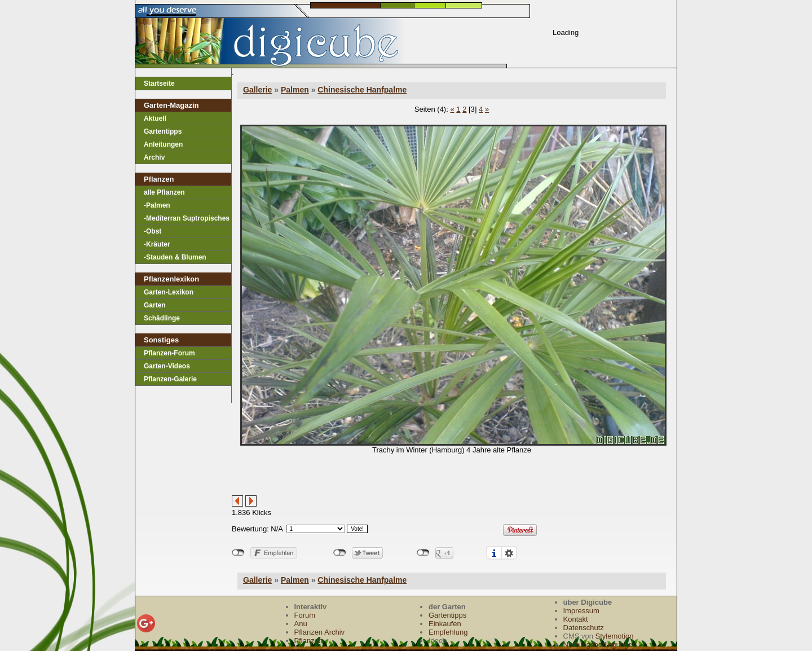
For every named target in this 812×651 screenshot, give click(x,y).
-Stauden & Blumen (175, 257)
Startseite (159, 83)
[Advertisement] (364, 478)
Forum (305, 615)
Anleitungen (163, 144)
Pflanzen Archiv (320, 632)
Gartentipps (163, 131)
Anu (301, 624)
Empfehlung (448, 632)
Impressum (581, 611)
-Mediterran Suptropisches (187, 218)
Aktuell (155, 118)
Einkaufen (445, 624)
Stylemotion (615, 636)
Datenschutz (584, 628)
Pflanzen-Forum (169, 353)
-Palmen (157, 205)
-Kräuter (157, 244)
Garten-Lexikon (169, 292)
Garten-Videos (167, 366)
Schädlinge (162, 318)
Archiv (154, 157)
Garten (155, 305)
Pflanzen (309, 641)
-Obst (153, 231)
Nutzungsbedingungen (600, 645)
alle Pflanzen (164, 192)
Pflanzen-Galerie (170, 379)
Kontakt (576, 619)
